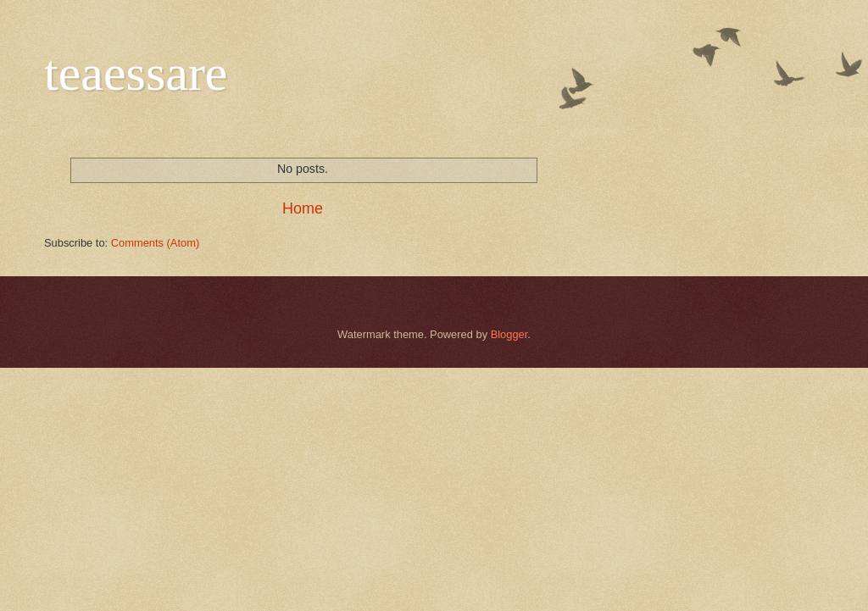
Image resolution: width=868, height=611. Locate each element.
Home (303, 208)
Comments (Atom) (155, 243)
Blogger (509, 334)
